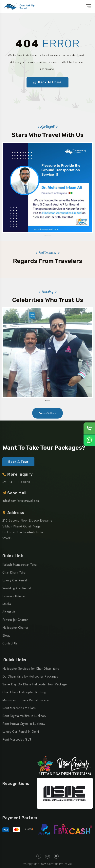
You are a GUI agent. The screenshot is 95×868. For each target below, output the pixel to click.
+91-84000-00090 (16, 482)
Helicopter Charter (15, 628)
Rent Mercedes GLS (17, 739)
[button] (45, 236)
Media (7, 604)
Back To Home (47, 82)
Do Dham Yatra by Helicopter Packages (30, 676)
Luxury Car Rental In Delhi (21, 732)
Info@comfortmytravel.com (21, 501)
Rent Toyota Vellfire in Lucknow (24, 716)
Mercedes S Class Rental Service (26, 700)
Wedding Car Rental (17, 588)
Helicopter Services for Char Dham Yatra (31, 669)
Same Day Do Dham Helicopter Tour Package (35, 684)
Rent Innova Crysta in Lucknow (24, 724)
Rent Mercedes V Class (19, 708)
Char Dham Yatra (14, 572)
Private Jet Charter (15, 620)
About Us (9, 612)
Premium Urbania (14, 596)
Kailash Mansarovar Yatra (20, 565)
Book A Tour (18, 462)
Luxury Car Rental (15, 580)
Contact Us (10, 643)
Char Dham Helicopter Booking (24, 692)
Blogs (6, 635)
